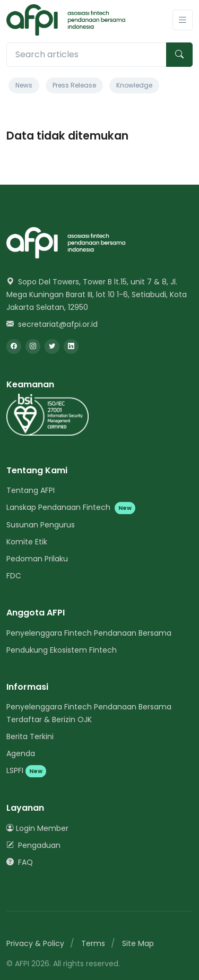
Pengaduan (33, 845)
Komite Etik (27, 542)
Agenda (21, 753)
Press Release (74, 85)
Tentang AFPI (31, 490)
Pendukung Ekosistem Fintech (62, 650)
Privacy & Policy (35, 943)
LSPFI (26, 770)
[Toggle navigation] (183, 20)
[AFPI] (66, 20)
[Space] (66, 242)
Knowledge (134, 85)
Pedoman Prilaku (37, 559)
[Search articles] (86, 55)
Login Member (37, 828)
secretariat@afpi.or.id (52, 324)
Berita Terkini (30, 736)
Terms (93, 943)
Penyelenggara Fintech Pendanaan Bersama (89, 633)
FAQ (20, 862)
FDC (14, 576)
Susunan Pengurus (41, 525)
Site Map (138, 943)
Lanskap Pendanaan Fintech (71, 507)
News (24, 85)
